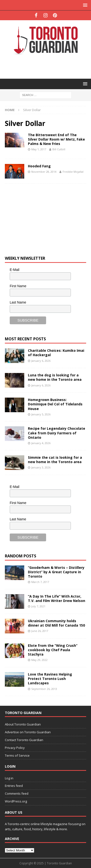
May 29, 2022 (39, 660)
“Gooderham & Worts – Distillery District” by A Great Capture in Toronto (56, 572)
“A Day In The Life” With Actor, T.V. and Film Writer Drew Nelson (57, 598)
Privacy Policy (15, 748)
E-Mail (15, 270)
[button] (84, 5)
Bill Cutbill (59, 149)
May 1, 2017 (39, 149)
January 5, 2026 (41, 414)
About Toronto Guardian (23, 724)
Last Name (18, 302)
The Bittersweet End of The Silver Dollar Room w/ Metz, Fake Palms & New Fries (56, 139)
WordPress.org (16, 801)
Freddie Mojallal (73, 172)
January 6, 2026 (41, 361)
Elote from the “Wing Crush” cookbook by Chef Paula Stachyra (53, 650)
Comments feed (17, 793)
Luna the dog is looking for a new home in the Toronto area (55, 377)
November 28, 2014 (44, 172)
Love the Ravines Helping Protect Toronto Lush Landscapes (50, 679)
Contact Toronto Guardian (24, 740)
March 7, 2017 (40, 582)
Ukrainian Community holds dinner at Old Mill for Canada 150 (56, 623)
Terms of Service (17, 755)
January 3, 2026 (41, 467)
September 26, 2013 (44, 689)
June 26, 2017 (40, 631)
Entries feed (14, 786)
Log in (9, 778)
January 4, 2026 (41, 443)
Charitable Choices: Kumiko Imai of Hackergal (56, 353)
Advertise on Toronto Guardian (28, 732)
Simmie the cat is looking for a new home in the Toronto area (55, 460)
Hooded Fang (39, 166)
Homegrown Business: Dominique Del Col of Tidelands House (55, 404)
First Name (18, 286)
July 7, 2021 (38, 606)
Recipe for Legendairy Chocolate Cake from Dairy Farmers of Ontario (57, 433)
